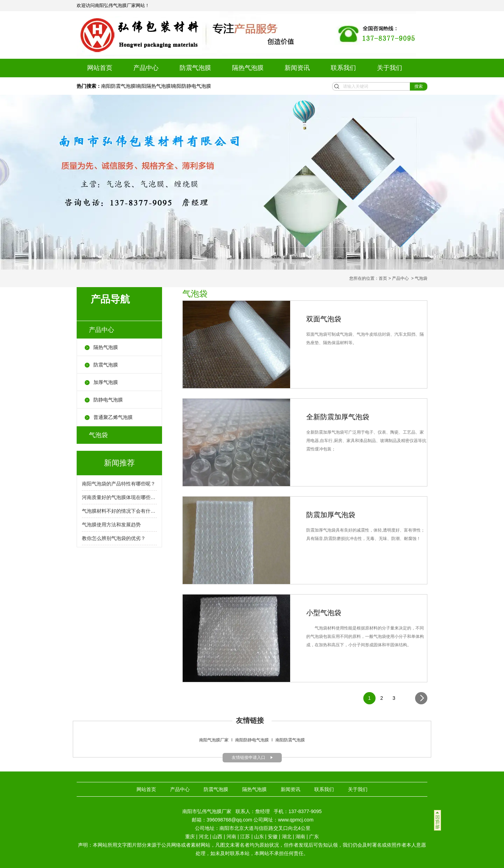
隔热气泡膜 (248, 68)
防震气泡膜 (195, 68)
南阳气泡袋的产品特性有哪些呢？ (119, 484)
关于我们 (390, 68)
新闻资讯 (297, 68)
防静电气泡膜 (108, 400)
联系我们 (343, 68)
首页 (383, 278)
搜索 (419, 86)
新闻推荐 (119, 463)
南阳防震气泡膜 (118, 86)
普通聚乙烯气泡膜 (113, 417)
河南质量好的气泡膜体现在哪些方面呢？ (119, 497)
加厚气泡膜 (106, 382)
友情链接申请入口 (248, 757)
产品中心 (146, 68)
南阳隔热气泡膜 (154, 86)
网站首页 (100, 68)
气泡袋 (98, 435)
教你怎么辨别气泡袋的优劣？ (114, 538)
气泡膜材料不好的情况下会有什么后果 (119, 511)
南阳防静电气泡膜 (191, 86)
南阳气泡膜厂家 (214, 740)
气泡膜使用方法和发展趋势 (111, 525)
